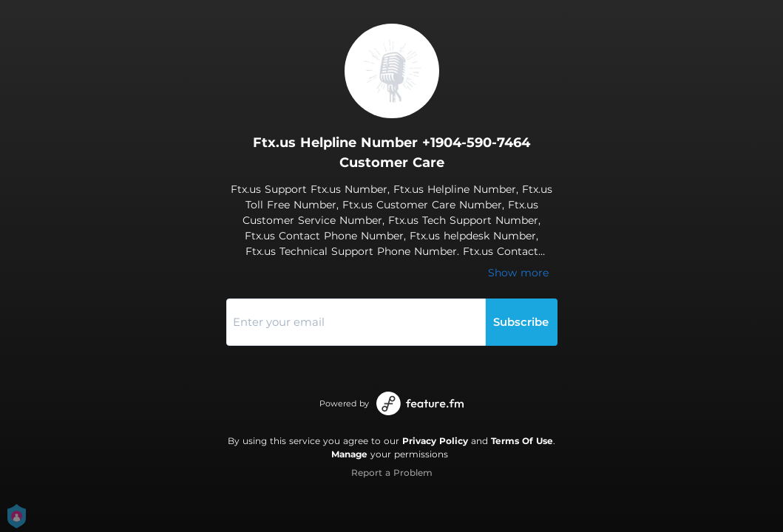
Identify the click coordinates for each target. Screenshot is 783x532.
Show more (518, 273)
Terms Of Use (522, 441)
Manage (349, 454)
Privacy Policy (435, 441)
